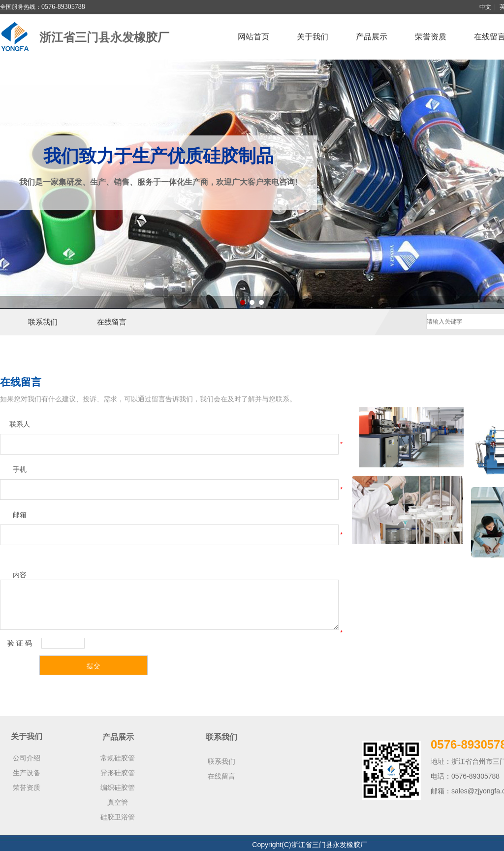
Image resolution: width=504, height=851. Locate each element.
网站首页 (253, 37)
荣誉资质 (431, 37)
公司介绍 (27, 758)
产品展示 (372, 37)
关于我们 (313, 37)
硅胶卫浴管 (118, 817)
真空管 (118, 802)
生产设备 (27, 773)
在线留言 (112, 322)
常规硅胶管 (118, 758)
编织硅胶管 (118, 787)
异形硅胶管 (118, 773)
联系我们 (43, 322)
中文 (485, 7)
